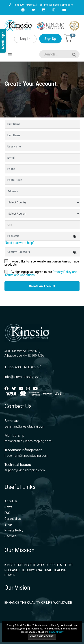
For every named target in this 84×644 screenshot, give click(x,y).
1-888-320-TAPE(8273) (23, 5)
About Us (11, 501)
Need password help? (20, 243)
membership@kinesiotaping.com (28, 441)
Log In (25, 39)
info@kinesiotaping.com (56, 5)
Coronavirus (13, 519)
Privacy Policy (14, 530)
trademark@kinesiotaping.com (26, 456)
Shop (8, 525)
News (8, 507)
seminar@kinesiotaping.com (25, 426)
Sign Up (50, 39)
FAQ (7, 513)
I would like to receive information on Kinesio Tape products (42, 263)
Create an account (42, 286)
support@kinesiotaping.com (25, 470)
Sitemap (10, 536)
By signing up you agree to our (41, 273)
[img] (75, 237)
